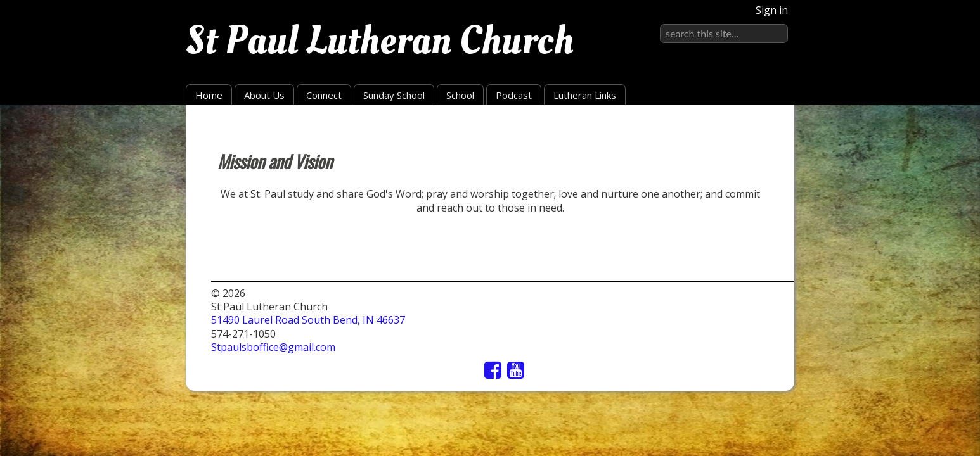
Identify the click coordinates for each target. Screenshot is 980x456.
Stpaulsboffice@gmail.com (273, 347)
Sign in (772, 10)
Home (209, 95)
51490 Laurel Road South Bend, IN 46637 (308, 320)
